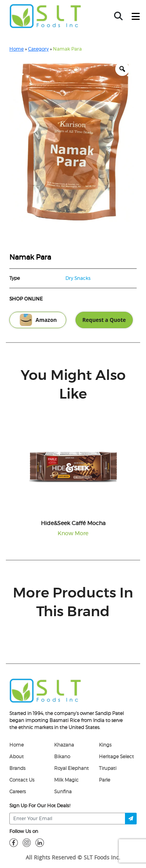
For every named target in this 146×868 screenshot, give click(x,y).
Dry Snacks (78, 278)
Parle (105, 780)
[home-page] (45, 16)
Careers (18, 792)
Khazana (64, 745)
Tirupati (108, 768)
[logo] (45, 690)
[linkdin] (40, 842)
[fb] (14, 842)
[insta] (27, 842)
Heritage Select (116, 757)
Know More (73, 534)
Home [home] (17, 745)
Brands (17, 768)
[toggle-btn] (136, 17)
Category (38, 49)
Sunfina (63, 792)
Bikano (62, 757)
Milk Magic (66, 780)
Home (17, 49)
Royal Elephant (71, 768)
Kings (105, 745)
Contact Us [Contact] (22, 780)
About (17, 757)
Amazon (38, 320)
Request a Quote (104, 320)
